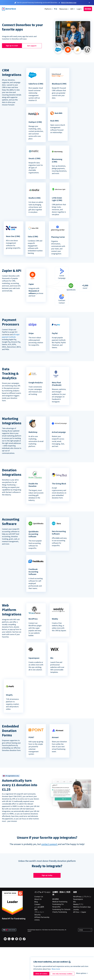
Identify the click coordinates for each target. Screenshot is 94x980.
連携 (75, 892)
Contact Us (39, 897)
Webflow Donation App (82, 907)
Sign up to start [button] (12, 46)
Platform (48, 9)
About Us (38, 899)
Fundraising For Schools (61, 909)
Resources (63, 9)
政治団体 (56, 899)
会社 (72, 9)
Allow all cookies (41, 974)
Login (79, 9)
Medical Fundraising (60, 902)
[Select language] (85, 930)
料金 (56, 9)
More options (81, 973)
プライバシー (39, 912)
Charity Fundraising (60, 912)
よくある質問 (39, 907)
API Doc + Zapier (80, 912)
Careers (37, 904)
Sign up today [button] (47, 875)
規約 (36, 909)
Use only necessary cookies (62, 974)
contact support (50, 844)
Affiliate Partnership (42, 917)
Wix (75, 902)
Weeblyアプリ (78, 904)
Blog (36, 902)
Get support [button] (32, 46)
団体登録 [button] (88, 9)
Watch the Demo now (69, 2)
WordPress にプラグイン (82, 897)
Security (37, 915)
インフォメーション (42, 892)
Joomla (76, 909)
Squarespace (78, 899)
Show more (56, 969)
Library (37, 920)
